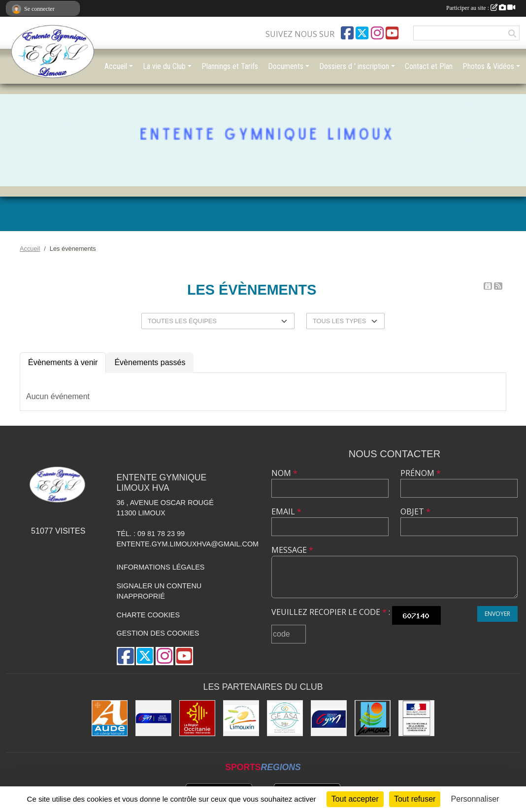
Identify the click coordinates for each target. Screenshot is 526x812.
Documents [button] (286, 66)
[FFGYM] (329, 718)
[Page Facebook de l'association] (347, 33)
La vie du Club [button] (164, 66)
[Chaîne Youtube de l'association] (392, 33)
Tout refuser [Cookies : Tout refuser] (415, 799)
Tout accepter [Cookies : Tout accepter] (355, 799)
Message (292, 550)
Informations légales (161, 567)
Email (286, 511)
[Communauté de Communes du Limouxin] (241, 718)
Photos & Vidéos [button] (488, 66)
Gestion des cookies (158, 633)
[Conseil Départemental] (110, 718)
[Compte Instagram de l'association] (377, 33)
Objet (415, 511)
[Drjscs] (416, 718)
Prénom (421, 473)
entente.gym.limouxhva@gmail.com (188, 544)
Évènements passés (150, 362)
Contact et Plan (429, 66)
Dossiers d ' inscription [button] (354, 66)
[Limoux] (373, 718)
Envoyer (497, 614)
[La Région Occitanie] (197, 718)
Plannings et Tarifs (230, 66)
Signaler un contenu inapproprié (159, 591)
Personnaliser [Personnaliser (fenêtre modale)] (475, 799)
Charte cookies (148, 615)
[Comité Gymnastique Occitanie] (153, 718)
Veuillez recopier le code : (331, 612)
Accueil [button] (116, 66)
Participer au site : (481, 8)
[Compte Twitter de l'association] (362, 33)
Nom (284, 473)
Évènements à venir (63, 362)
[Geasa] (285, 718)
